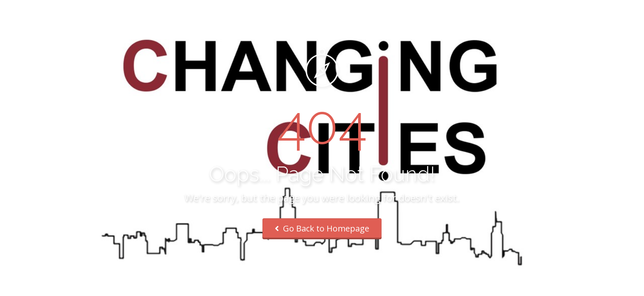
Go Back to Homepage (322, 228)
